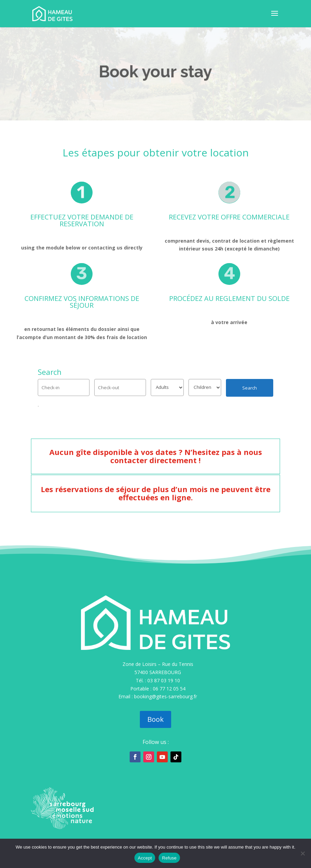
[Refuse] (302, 853)
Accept (145, 858)
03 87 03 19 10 (164, 680)
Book (155, 719)
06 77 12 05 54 (169, 689)
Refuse (169, 858)
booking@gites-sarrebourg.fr (166, 696)
